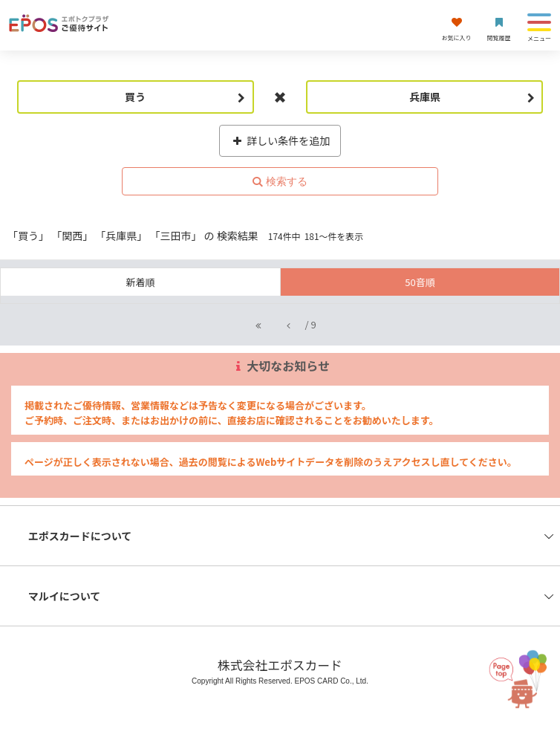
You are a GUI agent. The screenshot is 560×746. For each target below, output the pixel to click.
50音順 (420, 282)
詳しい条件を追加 (280, 140)
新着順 (140, 282)
